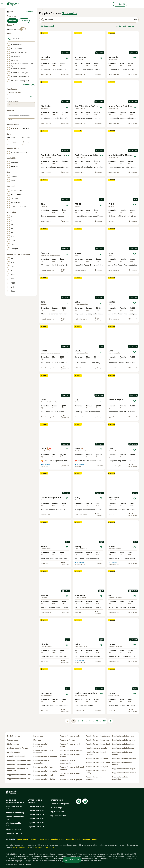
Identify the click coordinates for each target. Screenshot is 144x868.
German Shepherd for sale (15, 818)
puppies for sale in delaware (98, 736)
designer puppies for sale (18, 748)
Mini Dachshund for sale (14, 824)
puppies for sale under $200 (19, 775)
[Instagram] (85, 801)
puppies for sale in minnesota (41, 745)
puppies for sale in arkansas (124, 758)
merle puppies (13, 744)
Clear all (30, 12)
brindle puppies (14, 752)
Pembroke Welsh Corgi (15, 813)
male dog (37, 740)
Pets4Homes (22, 839)
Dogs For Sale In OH (36, 814)
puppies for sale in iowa (43, 767)
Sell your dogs (56, 808)
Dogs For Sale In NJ (36, 819)
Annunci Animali (73, 839)
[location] (21, 96)
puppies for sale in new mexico (122, 764)
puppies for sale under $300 (19, 760)
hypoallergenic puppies (17, 756)
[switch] (23, 29)
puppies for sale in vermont (124, 740)
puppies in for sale (67, 740)
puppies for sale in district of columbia (72, 768)
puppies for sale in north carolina (96, 753)
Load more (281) (28, 85)
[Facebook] (79, 801)
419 (104, 721)
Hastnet (33, 839)
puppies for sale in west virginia (122, 753)
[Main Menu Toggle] (2, 4)
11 (97, 721)
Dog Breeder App (57, 812)
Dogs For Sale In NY (36, 810)
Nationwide (70, 13)
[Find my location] (31, 96)
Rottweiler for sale (13, 829)
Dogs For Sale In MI (36, 823)
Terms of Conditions (21, 847)
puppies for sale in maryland (98, 744)
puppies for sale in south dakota (70, 774)
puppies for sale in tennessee (94, 778)
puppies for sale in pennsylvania (67, 762)
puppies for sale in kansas (123, 748)
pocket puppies (14, 736)
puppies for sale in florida (44, 779)
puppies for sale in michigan (98, 740)
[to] (29, 142)
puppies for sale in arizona (123, 744)
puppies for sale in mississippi (120, 778)
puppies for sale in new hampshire (43, 751)
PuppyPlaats (44, 839)
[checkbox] (9, 44)
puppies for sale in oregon (97, 758)
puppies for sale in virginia (97, 767)
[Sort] (126, 26)
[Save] (67, 58)
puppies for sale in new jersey (96, 772)
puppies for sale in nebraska (124, 773)
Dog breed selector (58, 816)
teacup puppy (13, 740)
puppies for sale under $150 (19, 779)
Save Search (48, 26)
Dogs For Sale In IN (36, 827)
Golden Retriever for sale (14, 807)
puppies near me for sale (96, 748)
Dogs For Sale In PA (36, 806)
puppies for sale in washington (41, 762)
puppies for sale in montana (45, 757)
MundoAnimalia (58, 839)
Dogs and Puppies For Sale (15, 801)
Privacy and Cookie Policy (43, 847)
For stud (24, 21)
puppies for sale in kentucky (45, 771)
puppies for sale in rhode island (70, 745)
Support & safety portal (60, 804)
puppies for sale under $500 (19, 764)
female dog (38, 736)
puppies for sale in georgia (71, 780)
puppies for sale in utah (43, 775)
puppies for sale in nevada (123, 736)
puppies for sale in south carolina (70, 756)
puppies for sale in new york (124, 769)
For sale (13, 21)
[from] (14, 142)
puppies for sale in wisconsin (72, 750)
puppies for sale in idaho (70, 736)
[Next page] (110, 721)
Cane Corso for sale (14, 833)
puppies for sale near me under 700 (18, 769)
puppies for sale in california (98, 763)
